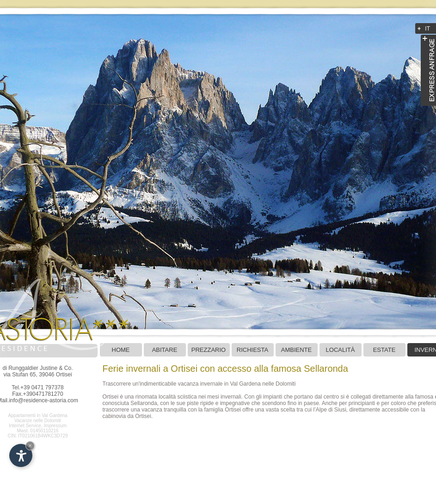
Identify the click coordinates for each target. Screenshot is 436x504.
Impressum (55, 426)
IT (427, 29)
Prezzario (209, 350)
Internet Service (25, 426)
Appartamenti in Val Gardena (37, 415)
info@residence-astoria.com (43, 400)
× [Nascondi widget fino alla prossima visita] (30, 446)
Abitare (165, 350)
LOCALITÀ (341, 350)
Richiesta (252, 350)
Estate (384, 350)
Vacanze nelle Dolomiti (38, 421)
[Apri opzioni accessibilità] (21, 455)
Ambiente (296, 350)
